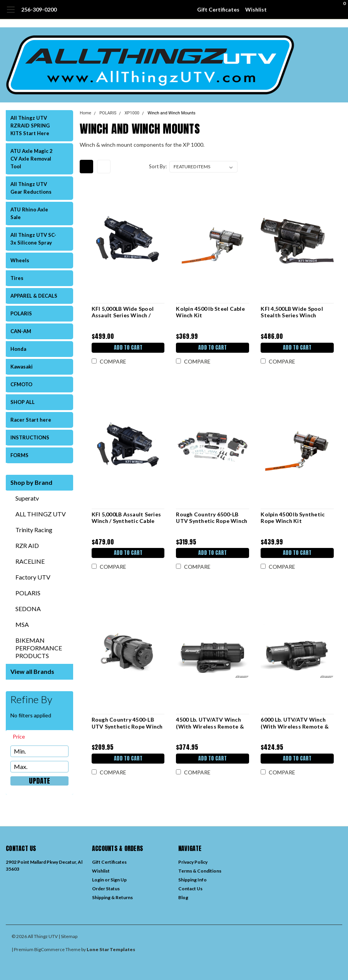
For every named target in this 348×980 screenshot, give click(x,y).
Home (85, 113)
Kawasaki (22, 367)
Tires (17, 278)
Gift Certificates (218, 9)
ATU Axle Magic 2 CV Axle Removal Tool (32, 159)
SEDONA (28, 609)
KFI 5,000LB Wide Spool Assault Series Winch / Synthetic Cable (122, 312)
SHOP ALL (23, 402)
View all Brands (32, 671)
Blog (183, 897)
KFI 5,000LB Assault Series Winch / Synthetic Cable (126, 518)
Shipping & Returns (112, 897)
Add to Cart (127, 348)
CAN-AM (21, 331)
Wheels (20, 260)
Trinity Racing (34, 530)
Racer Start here (31, 420)
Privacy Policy (193, 862)
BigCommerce (49, 949)
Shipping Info (192, 880)
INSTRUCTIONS (30, 437)
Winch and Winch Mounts (171, 113)
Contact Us (190, 889)
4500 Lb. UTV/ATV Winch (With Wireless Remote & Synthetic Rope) (210, 723)
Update (39, 781)
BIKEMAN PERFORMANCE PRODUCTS (39, 648)
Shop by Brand (31, 482)
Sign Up (119, 880)
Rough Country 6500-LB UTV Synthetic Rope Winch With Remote (212, 518)
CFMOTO (21, 384)
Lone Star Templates (111, 949)
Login (98, 880)
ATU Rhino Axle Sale (29, 213)
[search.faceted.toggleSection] (23, 737)
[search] (297, 10)
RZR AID (27, 545)
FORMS (19, 455)
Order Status (106, 889)
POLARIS (21, 313)
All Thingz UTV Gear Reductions (31, 188)
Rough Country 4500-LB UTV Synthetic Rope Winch (126, 723)
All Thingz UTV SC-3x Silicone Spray (33, 239)
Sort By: (158, 166)
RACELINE (30, 561)
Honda (18, 349)
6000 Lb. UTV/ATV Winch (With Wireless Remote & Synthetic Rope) (295, 723)
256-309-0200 (39, 9)
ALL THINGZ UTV (41, 514)
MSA (22, 624)
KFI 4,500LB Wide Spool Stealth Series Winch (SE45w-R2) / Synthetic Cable (292, 312)
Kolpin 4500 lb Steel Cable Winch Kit (210, 312)
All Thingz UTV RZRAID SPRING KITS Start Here (30, 126)
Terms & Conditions (200, 871)
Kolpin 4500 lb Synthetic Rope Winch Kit (293, 518)
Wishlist (256, 9)
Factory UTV (33, 577)
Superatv (27, 498)
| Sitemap (68, 936)
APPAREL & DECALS (34, 296)
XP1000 (132, 113)
